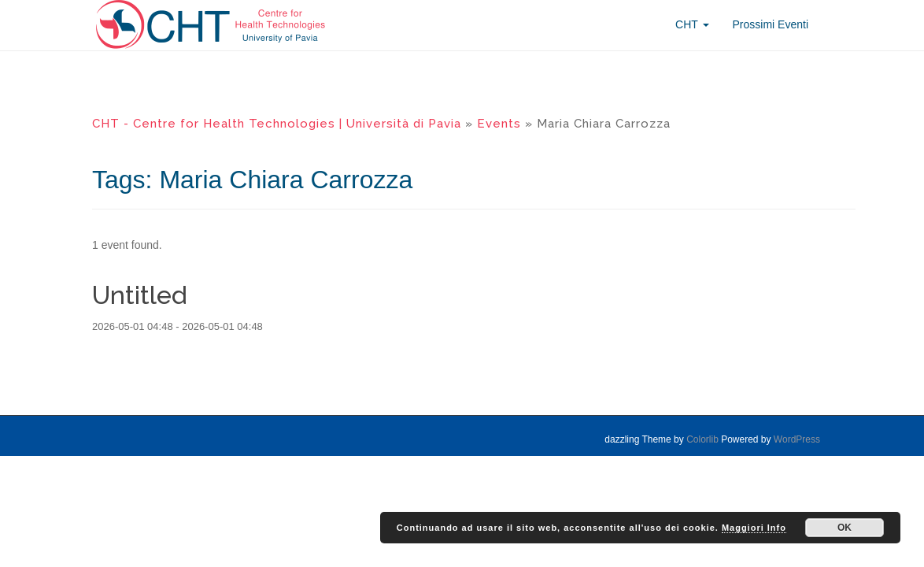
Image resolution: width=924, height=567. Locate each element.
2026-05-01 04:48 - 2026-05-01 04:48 (177, 326)
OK (845, 528)
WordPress (797, 439)
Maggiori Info (754, 528)
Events (499, 124)
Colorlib (702, 439)
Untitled (140, 295)
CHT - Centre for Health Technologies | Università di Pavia (277, 124)
